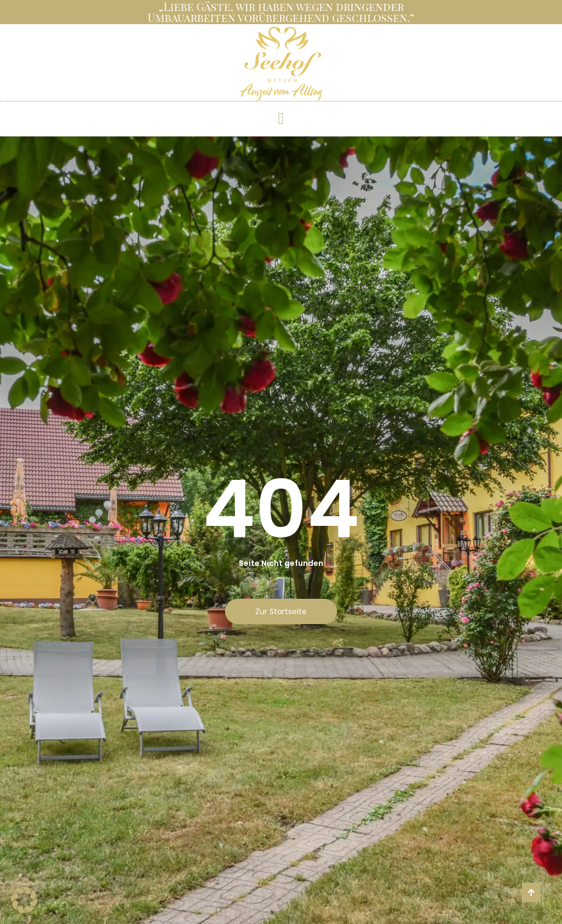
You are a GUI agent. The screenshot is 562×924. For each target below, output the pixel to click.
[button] (281, 118)
